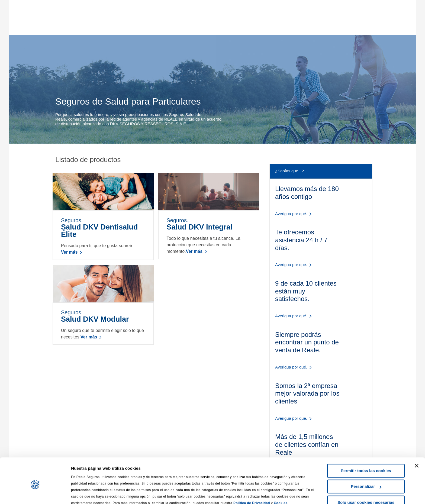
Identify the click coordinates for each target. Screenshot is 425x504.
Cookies (281, 479)
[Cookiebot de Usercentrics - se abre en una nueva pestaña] (35, 493)
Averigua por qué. (291, 214)
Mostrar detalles (87, 493)
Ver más (69, 252)
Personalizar (366, 462)
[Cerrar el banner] (417, 441)
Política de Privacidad (252, 479)
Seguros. (103, 228)
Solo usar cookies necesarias (366, 478)
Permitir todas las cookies (366, 446)
